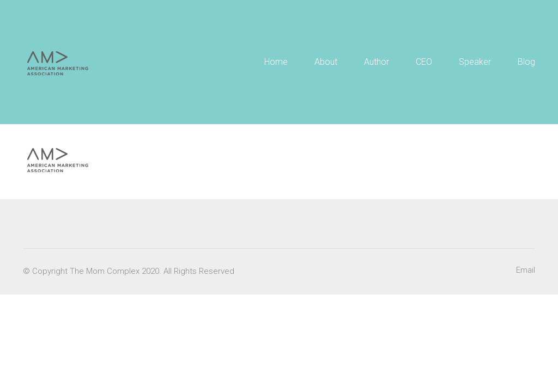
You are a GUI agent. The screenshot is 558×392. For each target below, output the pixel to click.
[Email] (526, 271)
